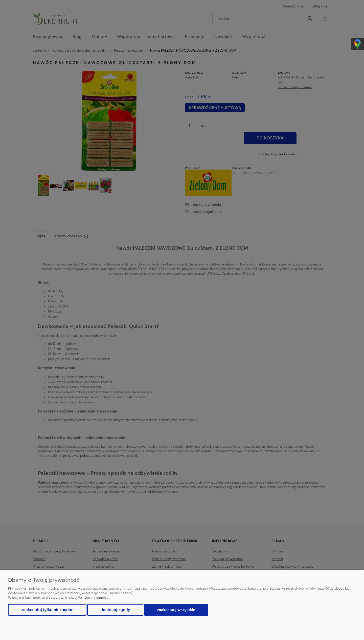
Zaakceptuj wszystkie (176, 610)
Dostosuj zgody (115, 610)
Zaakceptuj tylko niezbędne (47, 610)
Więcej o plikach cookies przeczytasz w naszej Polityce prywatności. (59, 598)
